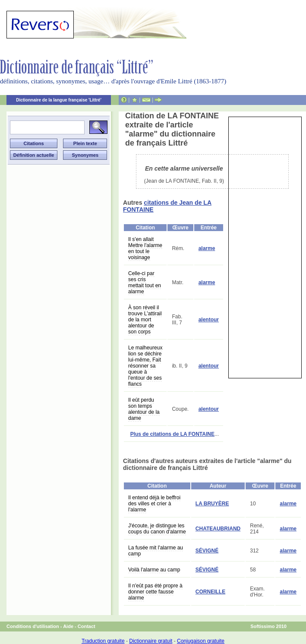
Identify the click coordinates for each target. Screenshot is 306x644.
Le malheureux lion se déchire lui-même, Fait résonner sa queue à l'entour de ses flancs (145, 366)
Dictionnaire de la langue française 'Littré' (59, 100)
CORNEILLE (210, 592)
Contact (87, 626)
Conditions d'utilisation (33, 626)
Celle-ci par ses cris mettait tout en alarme (145, 282)
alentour (209, 320)
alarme (207, 248)
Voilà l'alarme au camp (154, 570)
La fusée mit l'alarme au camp (156, 551)
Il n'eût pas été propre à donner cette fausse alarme (155, 592)
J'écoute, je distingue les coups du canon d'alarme (157, 529)
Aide (68, 626)
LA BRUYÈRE (212, 504)
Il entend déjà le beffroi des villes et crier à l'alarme (154, 504)
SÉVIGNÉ (207, 551)
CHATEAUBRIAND (218, 529)
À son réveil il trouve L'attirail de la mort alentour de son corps (145, 320)
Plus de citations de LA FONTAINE (172, 434)
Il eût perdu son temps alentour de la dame (144, 409)
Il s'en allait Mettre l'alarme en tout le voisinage (145, 248)
